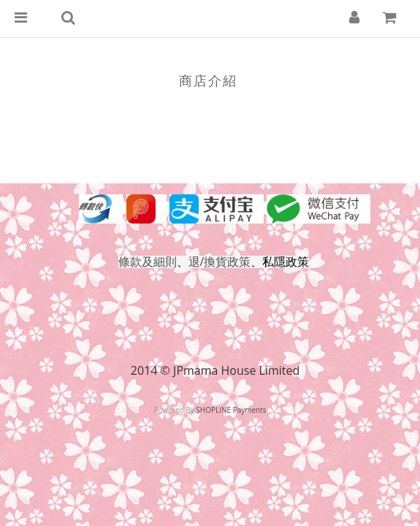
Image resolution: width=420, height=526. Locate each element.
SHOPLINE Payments (231, 410)
